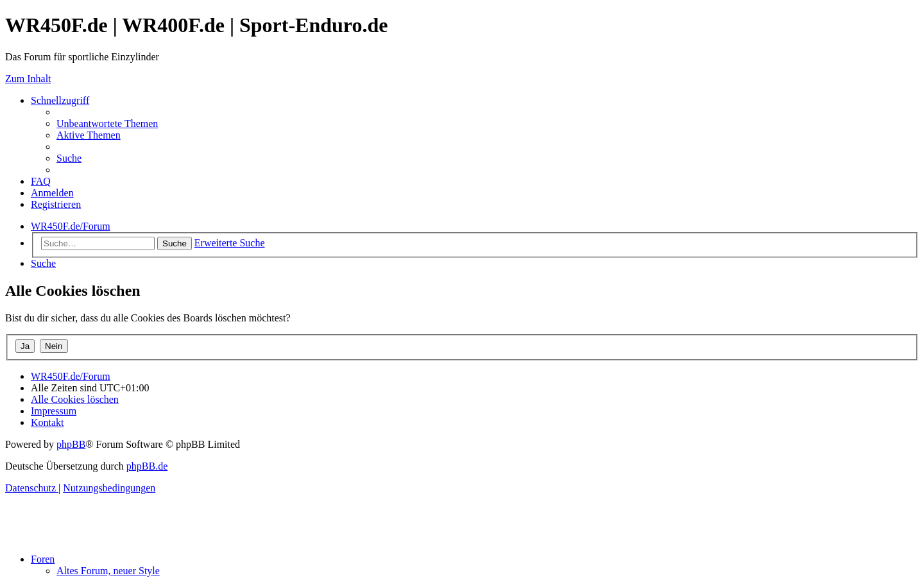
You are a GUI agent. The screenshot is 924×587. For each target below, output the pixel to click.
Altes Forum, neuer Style (108, 571)
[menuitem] (107, 123)
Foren (43, 559)
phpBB (71, 444)
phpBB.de (147, 466)
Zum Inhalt (28, 79)
